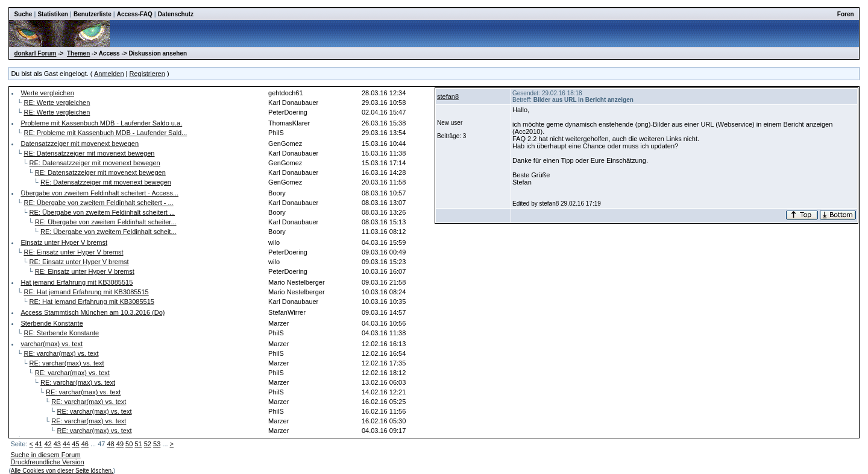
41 (39, 444)
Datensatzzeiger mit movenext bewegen (80, 144)
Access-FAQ (135, 14)
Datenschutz (176, 14)
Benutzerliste (93, 14)
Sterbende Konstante (52, 323)
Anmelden (109, 74)
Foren (846, 14)
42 (48, 444)
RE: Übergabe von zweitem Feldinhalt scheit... (108, 232)
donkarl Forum (35, 53)
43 (57, 444)
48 (110, 444)
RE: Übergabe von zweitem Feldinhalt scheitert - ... (98, 203)
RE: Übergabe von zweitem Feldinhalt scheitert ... (102, 212)
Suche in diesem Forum (45, 455)
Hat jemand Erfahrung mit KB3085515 (77, 282)
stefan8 (448, 96)
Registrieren (147, 74)
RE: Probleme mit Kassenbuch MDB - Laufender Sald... (105, 133)
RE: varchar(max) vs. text (61, 353)
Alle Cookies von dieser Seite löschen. (62, 471)
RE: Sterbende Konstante (61, 333)
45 (75, 444)
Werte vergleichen (47, 93)
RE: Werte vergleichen (57, 103)
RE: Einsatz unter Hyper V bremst (73, 252)
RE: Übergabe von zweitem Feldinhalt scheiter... (106, 222)
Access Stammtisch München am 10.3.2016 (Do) (93, 312)
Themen (78, 53)
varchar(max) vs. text (52, 344)
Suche (23, 14)
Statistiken (53, 14)
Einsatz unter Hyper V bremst (64, 242)
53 (157, 444)
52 (148, 444)
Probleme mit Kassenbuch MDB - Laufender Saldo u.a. (101, 123)
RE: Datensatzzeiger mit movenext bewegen (89, 153)
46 (85, 444)
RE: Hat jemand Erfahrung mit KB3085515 (86, 292)
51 (138, 444)
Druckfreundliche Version (47, 462)
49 (120, 444)
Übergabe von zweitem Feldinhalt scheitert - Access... (99, 193)
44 (66, 444)
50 (129, 444)
